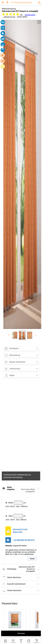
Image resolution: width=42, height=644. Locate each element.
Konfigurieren (30, 15)
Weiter (32, 559)
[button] (21, 348)
